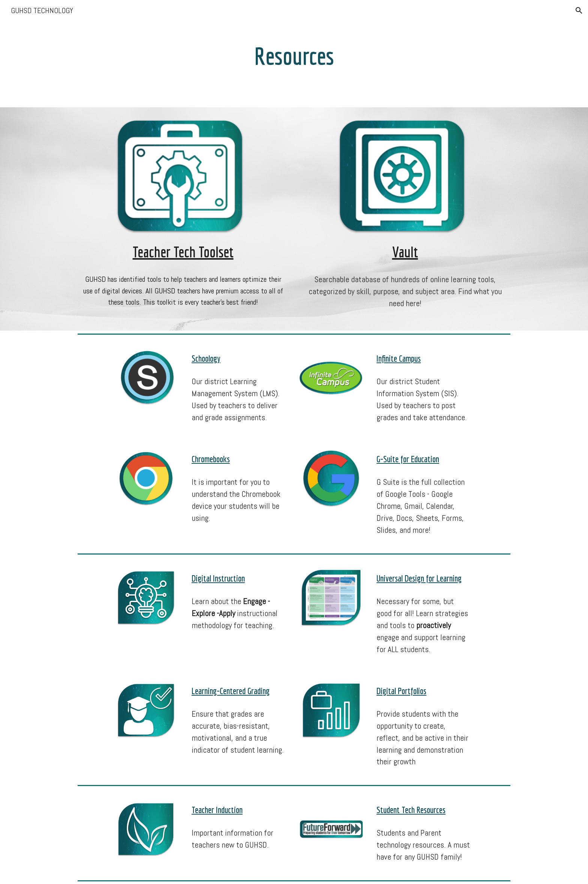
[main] (294, 54)
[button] (579, 11)
